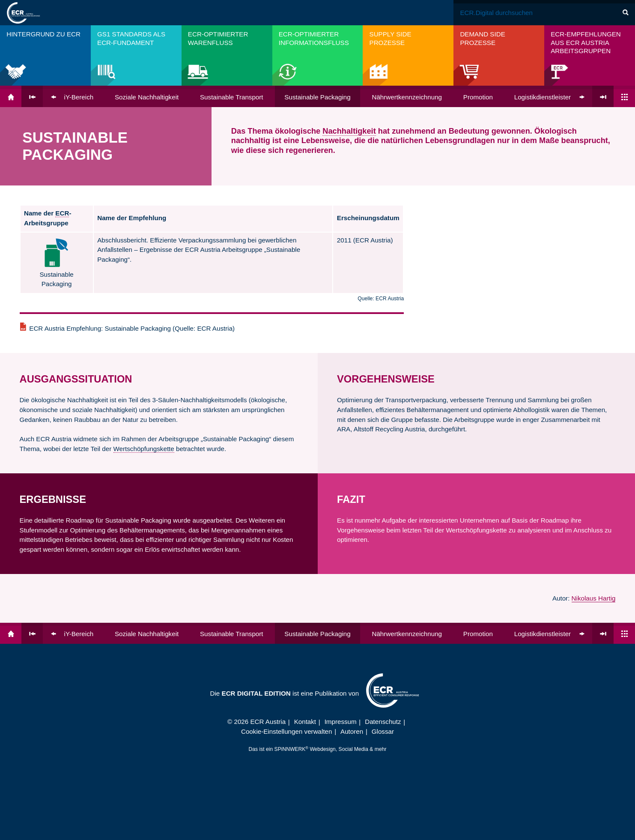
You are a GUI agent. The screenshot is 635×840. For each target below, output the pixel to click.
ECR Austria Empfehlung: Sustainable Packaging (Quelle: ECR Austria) (132, 328)
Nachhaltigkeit (349, 131)
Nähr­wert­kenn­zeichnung (407, 97)
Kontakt (305, 722)
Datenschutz (383, 722)
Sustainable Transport (232, 97)
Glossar (383, 731)
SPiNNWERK (290, 749)
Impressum (341, 722)
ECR (62, 213)
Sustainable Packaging (317, 97)
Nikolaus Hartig (594, 598)
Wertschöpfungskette (144, 449)
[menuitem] (45, 55)
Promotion (478, 97)
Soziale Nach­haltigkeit (147, 97)
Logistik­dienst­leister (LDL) (552, 97)
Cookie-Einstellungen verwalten (287, 731)
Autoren (352, 731)
